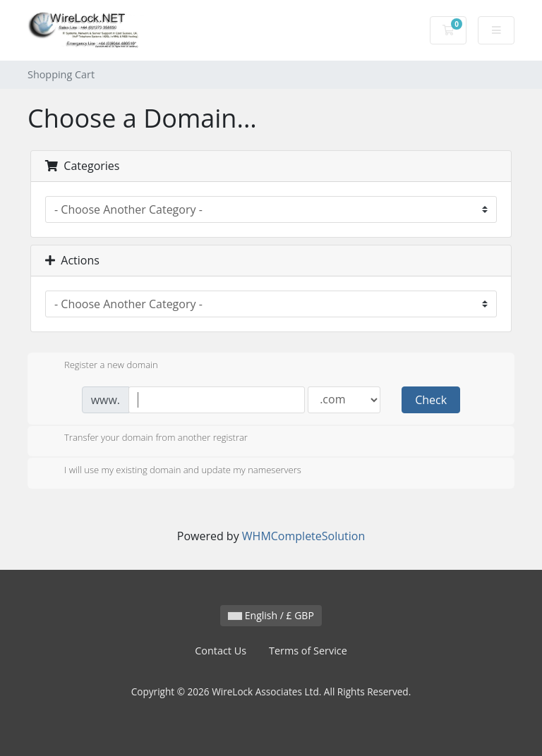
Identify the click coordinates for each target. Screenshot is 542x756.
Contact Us (221, 651)
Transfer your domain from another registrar (145, 439)
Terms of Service (308, 651)
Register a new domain (100, 366)
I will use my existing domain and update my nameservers (171, 471)
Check (431, 400)
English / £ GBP (271, 615)
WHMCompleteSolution (303, 536)
